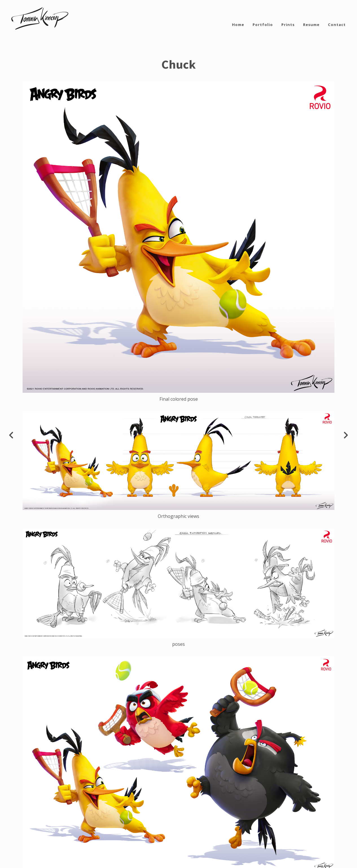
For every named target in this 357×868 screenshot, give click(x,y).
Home (238, 25)
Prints (288, 25)
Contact (337, 25)
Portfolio (263, 25)
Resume (311, 25)
